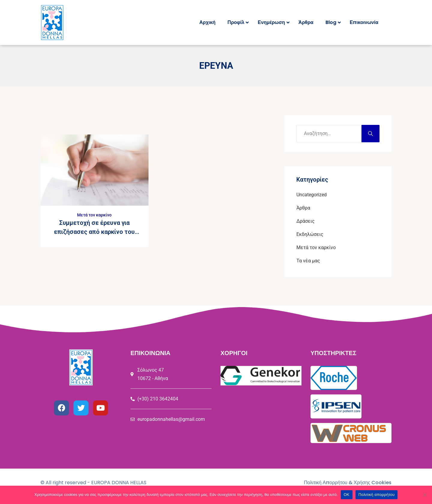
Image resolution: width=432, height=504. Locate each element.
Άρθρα (303, 208)
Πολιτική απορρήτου (376, 495)
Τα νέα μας (308, 261)
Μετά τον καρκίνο (94, 215)
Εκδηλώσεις (310, 234)
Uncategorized (312, 195)
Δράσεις (306, 221)
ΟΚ (347, 495)
